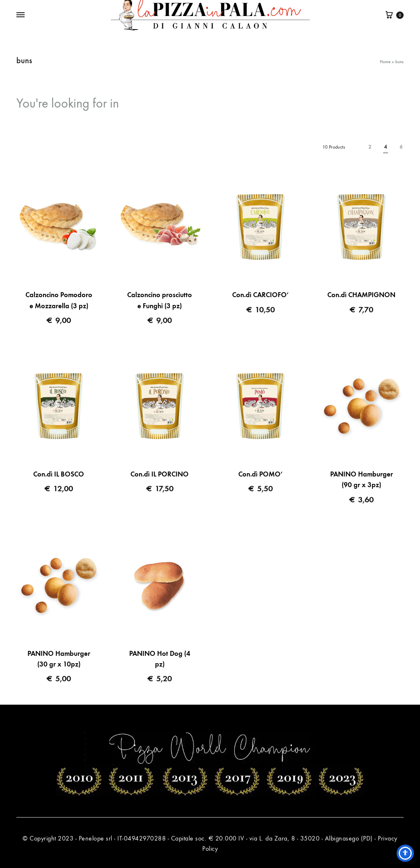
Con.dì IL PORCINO (160, 474)
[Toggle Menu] (21, 15)
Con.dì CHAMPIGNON (361, 295)
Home (385, 62)
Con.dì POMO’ (260, 474)
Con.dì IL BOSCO (59, 474)
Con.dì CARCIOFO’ (260, 295)
